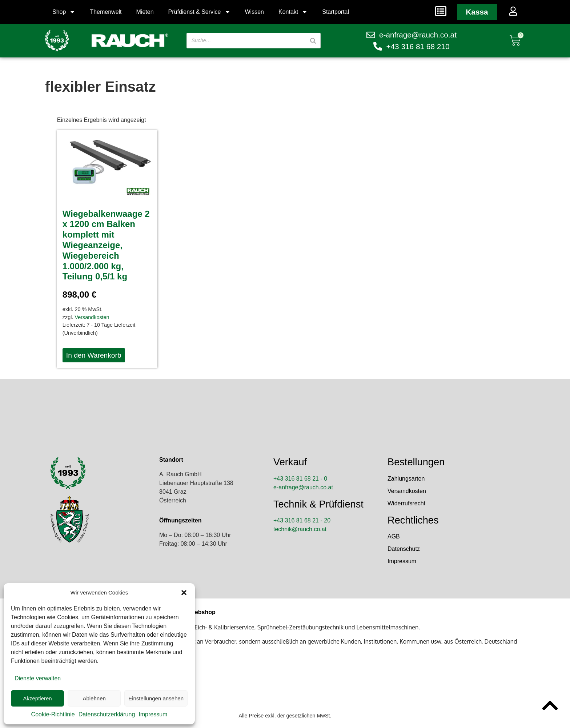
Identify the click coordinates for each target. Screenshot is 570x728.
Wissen (254, 12)
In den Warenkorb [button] (94, 355)
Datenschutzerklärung (107, 714)
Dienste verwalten (38, 678)
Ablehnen (94, 698)
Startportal (336, 12)
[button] (184, 593)
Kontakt (293, 12)
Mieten (145, 12)
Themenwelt (106, 12)
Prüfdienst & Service (199, 12)
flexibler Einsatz (101, 87)
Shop (64, 12)
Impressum (153, 714)
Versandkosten (92, 317)
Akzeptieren (37, 698)
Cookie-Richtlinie (53, 714)
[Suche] (313, 41)
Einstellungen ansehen (156, 698)
